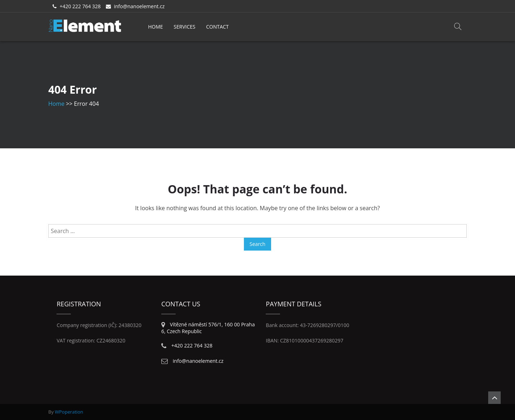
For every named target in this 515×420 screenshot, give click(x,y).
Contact (217, 27)
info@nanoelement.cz (139, 6)
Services (185, 27)
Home (156, 27)
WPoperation (69, 412)
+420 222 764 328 (80, 6)
